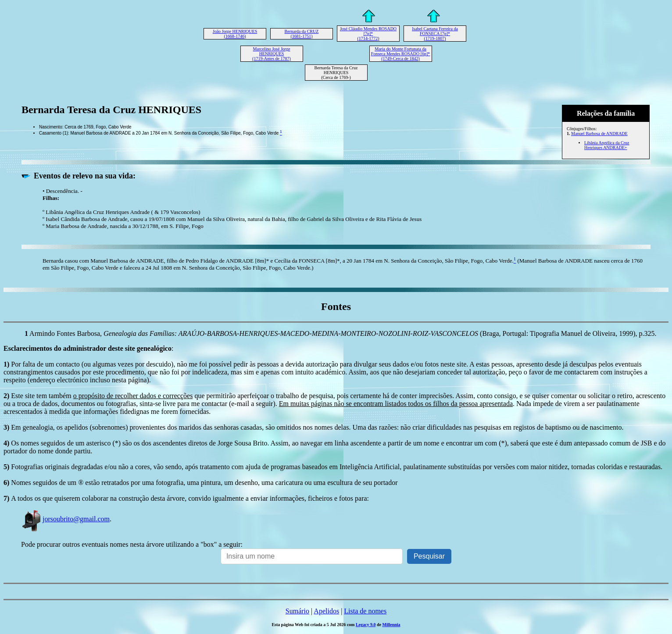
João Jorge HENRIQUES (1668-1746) (235, 34)
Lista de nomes (365, 611)
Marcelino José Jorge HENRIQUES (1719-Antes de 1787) (272, 54)
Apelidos (326, 611)
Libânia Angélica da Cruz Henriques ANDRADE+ (607, 145)
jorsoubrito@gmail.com (65, 519)
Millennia (391, 625)
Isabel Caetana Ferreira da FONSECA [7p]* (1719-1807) (435, 34)
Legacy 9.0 (366, 625)
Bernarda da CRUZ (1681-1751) (302, 34)
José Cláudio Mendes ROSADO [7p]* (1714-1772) (368, 34)
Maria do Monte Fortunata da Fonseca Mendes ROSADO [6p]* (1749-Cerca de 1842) (401, 54)
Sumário (297, 611)
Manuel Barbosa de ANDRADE (599, 134)
